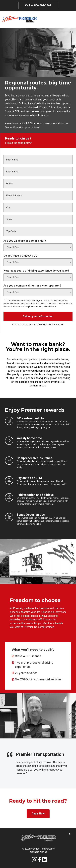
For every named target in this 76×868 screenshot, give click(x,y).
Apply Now (38, 814)
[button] (70, 834)
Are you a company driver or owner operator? (32, 286)
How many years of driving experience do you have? (36, 271)
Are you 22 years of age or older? (25, 241)
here (38, 123)
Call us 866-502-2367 (38, 5)
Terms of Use (57, 325)
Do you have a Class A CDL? (21, 256)
